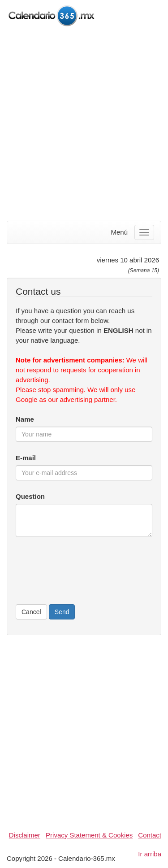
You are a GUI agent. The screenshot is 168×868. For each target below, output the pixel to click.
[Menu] (144, 232)
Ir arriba (150, 854)
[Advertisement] (84, 124)
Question (30, 496)
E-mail (26, 458)
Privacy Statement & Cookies (89, 835)
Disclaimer (25, 835)
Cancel (31, 612)
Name (25, 419)
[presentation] (84, 576)
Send (62, 612)
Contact (150, 835)
